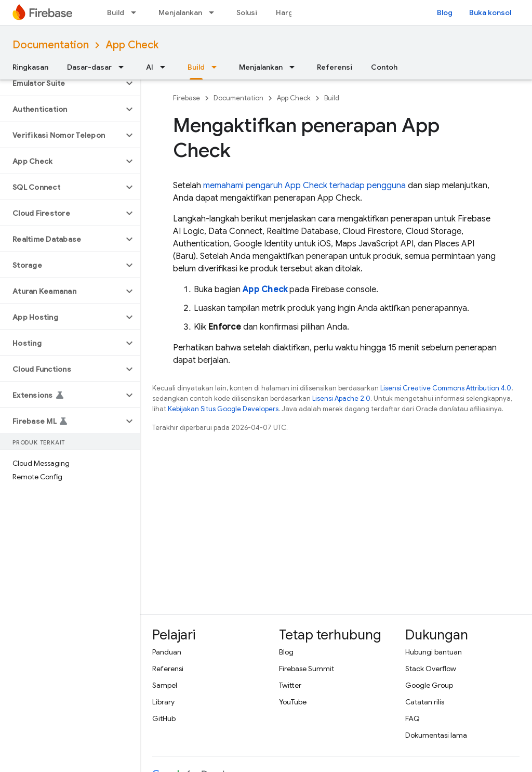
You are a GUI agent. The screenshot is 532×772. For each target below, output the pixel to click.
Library (163, 702)
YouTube (293, 702)
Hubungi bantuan (434, 652)
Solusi (247, 12)
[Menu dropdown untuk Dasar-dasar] (124, 67)
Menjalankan (180, 12)
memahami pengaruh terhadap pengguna (304, 186)
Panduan (167, 652)
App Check (132, 45)
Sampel (165, 685)
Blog (445, 12)
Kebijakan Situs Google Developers (223, 409)
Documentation (51, 45)
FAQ (413, 718)
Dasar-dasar (89, 67)
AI (150, 67)
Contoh (384, 67)
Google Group (429, 685)
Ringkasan (30, 67)
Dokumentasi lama (436, 735)
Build (116, 12)
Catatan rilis (425, 702)
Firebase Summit (307, 669)
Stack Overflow (431, 669)
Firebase (187, 98)
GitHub (164, 718)
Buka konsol (490, 12)
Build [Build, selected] (196, 67)
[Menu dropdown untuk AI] (166, 67)
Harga (287, 12)
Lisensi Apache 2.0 (341, 398)
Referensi (335, 67)
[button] (62, 83)
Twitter (290, 685)
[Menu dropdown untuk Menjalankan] (215, 12)
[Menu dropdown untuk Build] (137, 12)
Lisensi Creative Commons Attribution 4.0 (446, 388)
